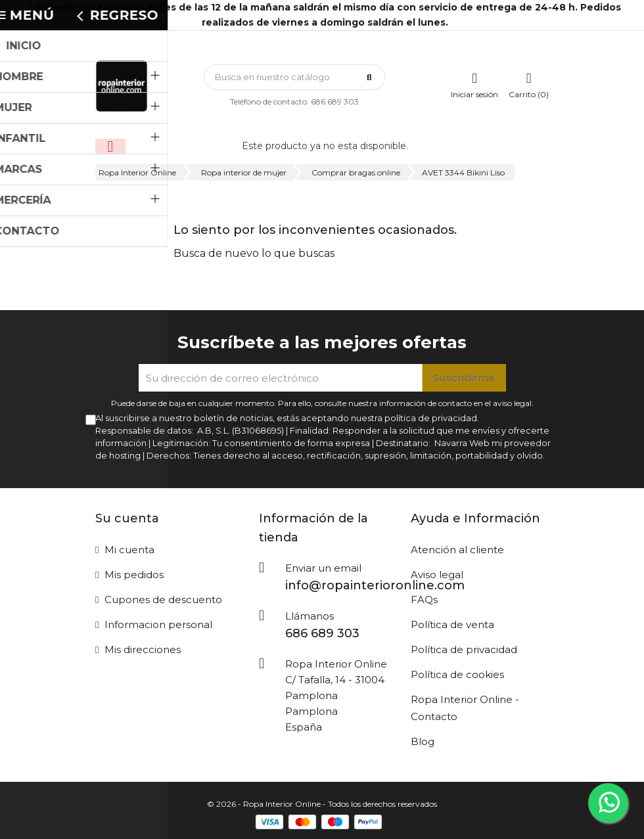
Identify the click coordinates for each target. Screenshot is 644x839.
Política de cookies (457, 674)
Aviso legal (437, 575)
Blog (423, 741)
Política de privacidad (464, 649)
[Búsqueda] (294, 77)
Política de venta (452, 624)
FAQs (424, 600)
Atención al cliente (457, 550)
